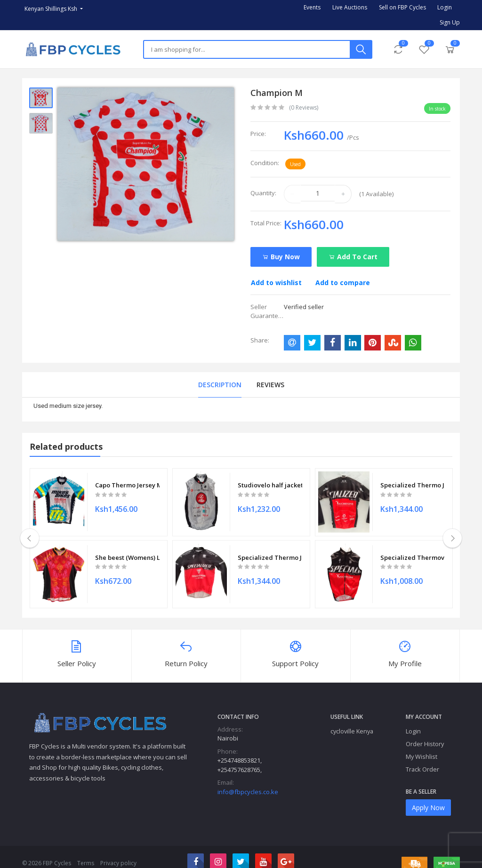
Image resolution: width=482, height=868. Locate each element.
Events (312, 7)
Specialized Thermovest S (413, 549)
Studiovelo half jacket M (270, 482)
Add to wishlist (276, 283)
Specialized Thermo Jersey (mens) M (270, 549)
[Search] (247, 49)
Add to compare (343, 283)
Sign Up (450, 22)
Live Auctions (350, 7)
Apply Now (428, 796)
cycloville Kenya (352, 719)
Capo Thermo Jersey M (127, 482)
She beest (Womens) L (127, 549)
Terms (86, 851)
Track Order (422, 757)
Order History (425, 732)
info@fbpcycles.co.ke (248, 780)
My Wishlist (422, 745)
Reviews (270, 385)
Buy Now (281, 257)
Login (445, 7)
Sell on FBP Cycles (402, 7)
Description (220, 385)
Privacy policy (118, 851)
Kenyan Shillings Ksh (52, 9)
